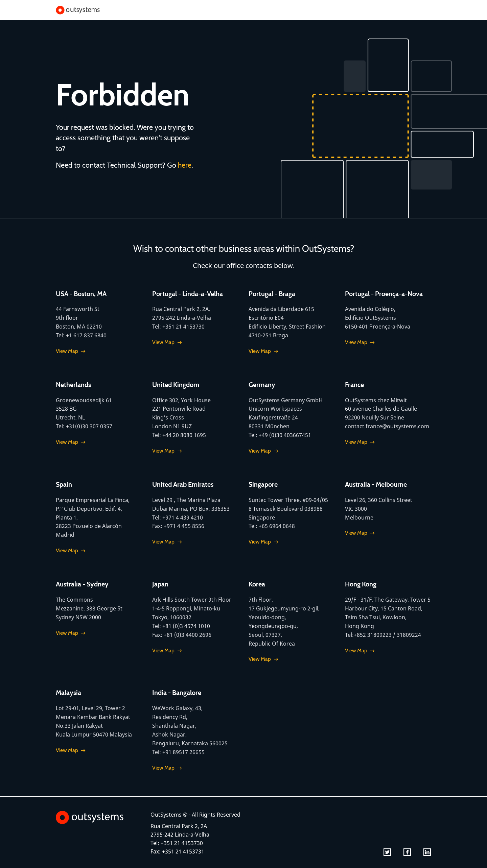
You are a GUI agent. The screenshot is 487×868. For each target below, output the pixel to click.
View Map (67, 351)
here (185, 165)
